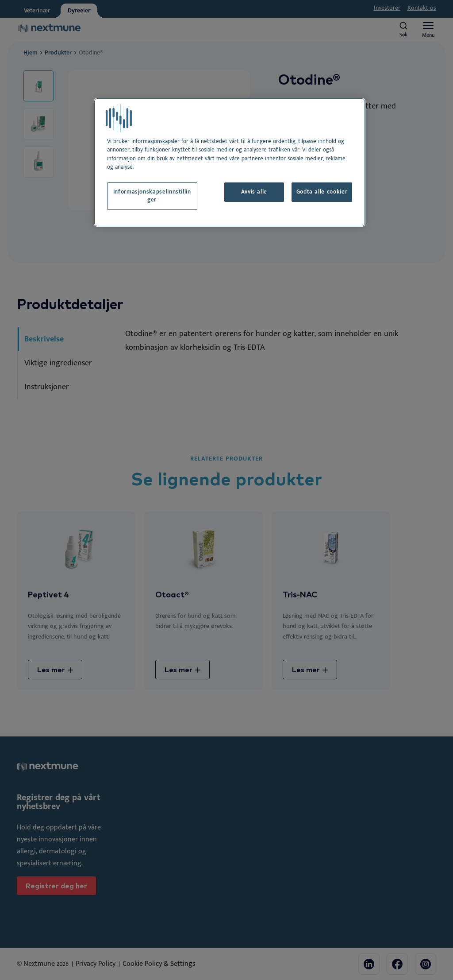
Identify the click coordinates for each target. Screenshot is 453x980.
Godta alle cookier (322, 192)
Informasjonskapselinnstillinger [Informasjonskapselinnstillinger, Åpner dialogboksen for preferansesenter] (152, 196)
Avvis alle (254, 192)
